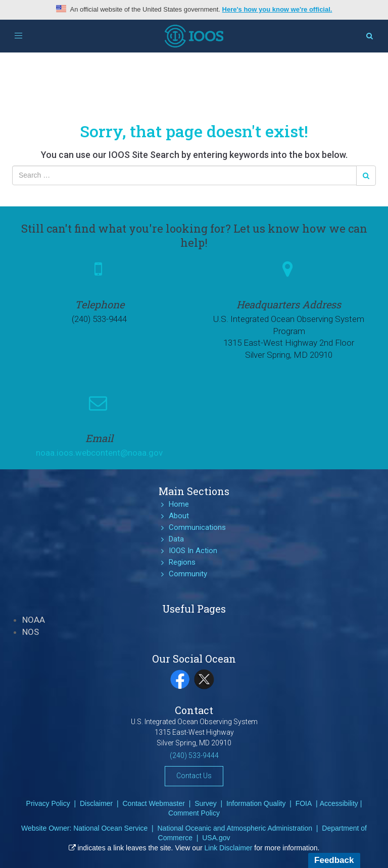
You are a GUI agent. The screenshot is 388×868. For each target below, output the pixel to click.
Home (179, 504)
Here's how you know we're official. (277, 9)
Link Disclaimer (229, 848)
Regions (182, 562)
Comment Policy (194, 813)
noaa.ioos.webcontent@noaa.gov (99, 453)
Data (176, 539)
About (179, 516)
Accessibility (339, 803)
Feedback (334, 860)
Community (188, 574)
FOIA (304, 803)
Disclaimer (96, 803)
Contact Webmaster (153, 803)
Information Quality (256, 803)
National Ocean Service (110, 828)
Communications (197, 527)
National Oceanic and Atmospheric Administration (235, 828)
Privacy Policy (48, 803)
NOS (31, 632)
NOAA (34, 620)
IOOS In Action (193, 551)
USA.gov (216, 838)
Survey (206, 803)
